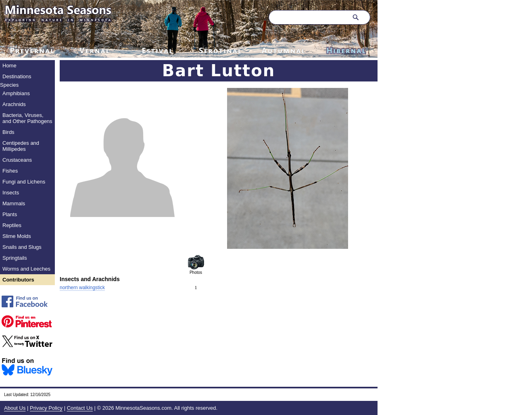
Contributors (18, 280)
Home (9, 66)
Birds (8, 132)
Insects (11, 193)
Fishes (10, 171)
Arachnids (14, 104)
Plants (10, 214)
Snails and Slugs (22, 247)
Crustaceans (17, 160)
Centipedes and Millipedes (21, 146)
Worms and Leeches (26, 269)
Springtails (15, 258)
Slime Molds (17, 236)
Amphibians (16, 93)
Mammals (14, 203)
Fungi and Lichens (24, 182)
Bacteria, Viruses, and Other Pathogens (27, 118)
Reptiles (12, 225)
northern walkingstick (82, 288)
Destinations (17, 76)
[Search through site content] (307, 17)
